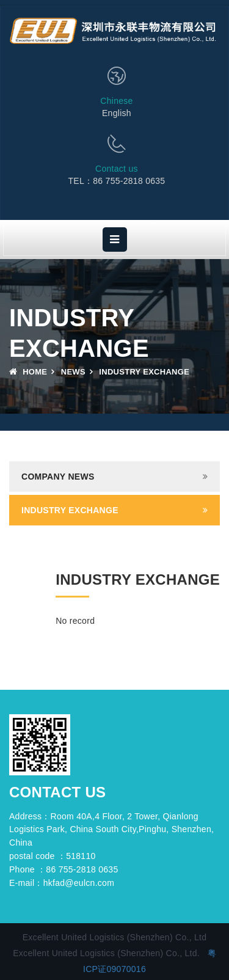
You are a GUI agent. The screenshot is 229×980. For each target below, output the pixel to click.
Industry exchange (70, 510)
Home (28, 372)
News (73, 372)
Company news (58, 477)
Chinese (116, 101)
